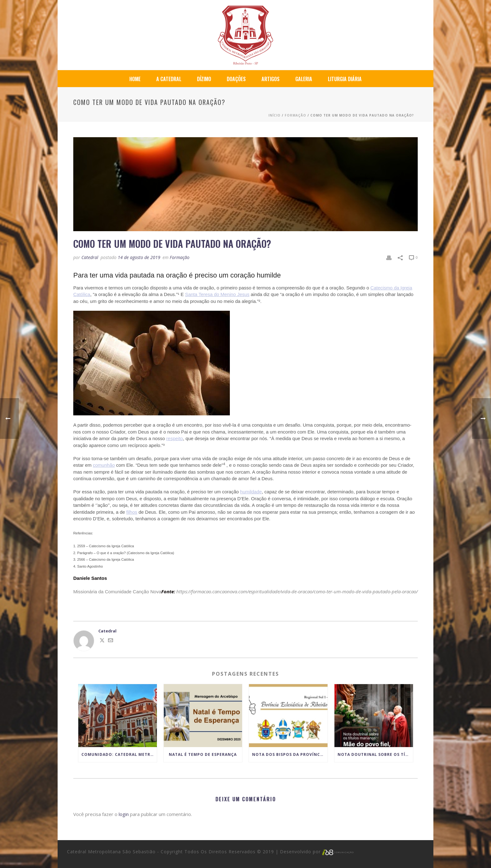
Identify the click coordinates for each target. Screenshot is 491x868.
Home (135, 79)
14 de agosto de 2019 (139, 257)
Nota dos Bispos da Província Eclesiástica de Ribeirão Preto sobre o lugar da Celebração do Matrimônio (290, 754)
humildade (251, 492)
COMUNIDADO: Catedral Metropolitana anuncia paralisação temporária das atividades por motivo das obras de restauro (119, 754)
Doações (236, 79)
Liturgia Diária (345, 79)
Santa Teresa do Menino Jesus (217, 294)
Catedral (90, 257)
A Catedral (169, 79)
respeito (175, 438)
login (124, 814)
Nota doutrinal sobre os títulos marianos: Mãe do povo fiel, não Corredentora (375, 754)
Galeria (304, 79)
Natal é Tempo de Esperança (203, 754)
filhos (132, 512)
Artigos (271, 79)
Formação (295, 115)
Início (274, 115)
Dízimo (204, 79)
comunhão (104, 465)
